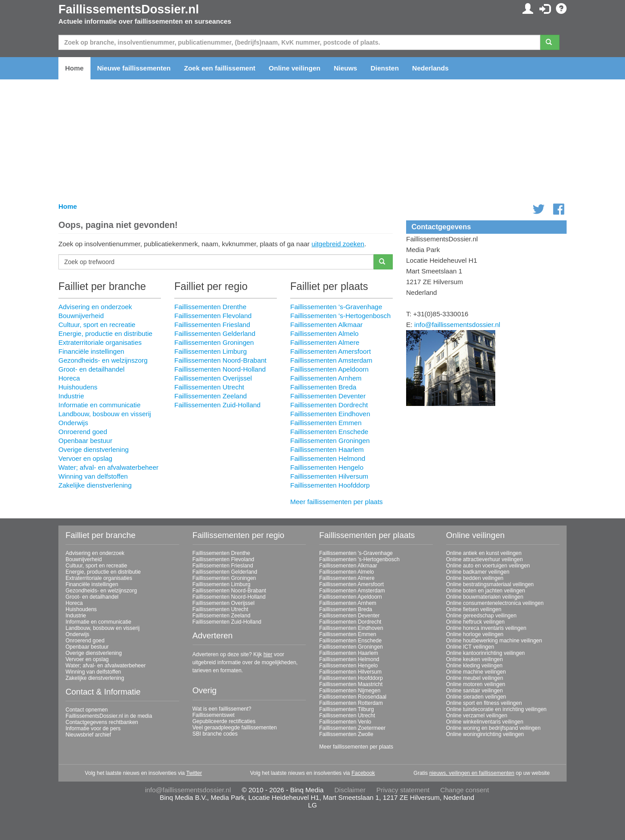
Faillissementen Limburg (211, 351)
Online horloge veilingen (475, 634)
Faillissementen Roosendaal (353, 697)
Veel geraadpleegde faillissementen (235, 728)
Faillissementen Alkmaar (327, 325)
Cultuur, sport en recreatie (97, 325)
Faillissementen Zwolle (346, 734)
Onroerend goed (83, 432)
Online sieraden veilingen (476, 697)
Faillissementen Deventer (328, 396)
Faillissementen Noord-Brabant (220, 360)
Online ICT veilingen (470, 647)
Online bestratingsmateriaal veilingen (490, 584)
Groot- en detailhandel (91, 369)
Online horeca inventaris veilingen (486, 628)
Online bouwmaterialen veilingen (485, 597)
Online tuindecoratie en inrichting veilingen (496, 709)
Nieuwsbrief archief (88, 735)
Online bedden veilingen (475, 578)
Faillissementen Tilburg (347, 709)
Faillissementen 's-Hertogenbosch (340, 316)
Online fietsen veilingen (474, 609)
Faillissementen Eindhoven (330, 414)
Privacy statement (403, 790)
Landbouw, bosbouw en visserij (105, 414)
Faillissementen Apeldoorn (329, 369)
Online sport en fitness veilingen (484, 703)
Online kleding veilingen (475, 666)
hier (268, 654)
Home (74, 68)
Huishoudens (78, 387)
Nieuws (346, 68)
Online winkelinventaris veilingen (485, 722)
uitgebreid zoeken (338, 244)
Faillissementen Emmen (326, 423)
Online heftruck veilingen (475, 622)
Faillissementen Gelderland (215, 333)
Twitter (194, 773)
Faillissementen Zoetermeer (352, 728)
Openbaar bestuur (85, 441)
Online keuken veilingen (475, 659)
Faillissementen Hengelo (327, 467)
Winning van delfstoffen (93, 476)
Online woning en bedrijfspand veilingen (493, 728)
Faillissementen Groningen (214, 342)
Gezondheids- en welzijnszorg (103, 360)
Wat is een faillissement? (222, 709)
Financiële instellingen (91, 351)
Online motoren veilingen (476, 684)
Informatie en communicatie (99, 405)
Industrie (71, 396)
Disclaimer (350, 790)
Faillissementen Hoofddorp (330, 485)
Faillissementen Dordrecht (329, 405)
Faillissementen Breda (323, 387)
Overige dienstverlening (94, 449)
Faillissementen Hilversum (329, 476)
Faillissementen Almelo (324, 333)
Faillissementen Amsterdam (331, 360)
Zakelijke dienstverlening (95, 485)
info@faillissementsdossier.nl (457, 325)
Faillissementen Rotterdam (351, 703)
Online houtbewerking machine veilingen (494, 641)
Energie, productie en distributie (105, 333)
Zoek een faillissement (220, 68)
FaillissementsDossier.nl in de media (109, 716)
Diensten (384, 68)
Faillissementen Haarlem (327, 449)
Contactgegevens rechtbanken (102, 722)
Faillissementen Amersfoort (331, 351)
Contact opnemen (87, 710)
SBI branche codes (215, 734)
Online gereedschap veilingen (481, 616)
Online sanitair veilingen (475, 691)
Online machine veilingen (476, 672)
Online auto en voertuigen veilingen (488, 566)
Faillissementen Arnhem (326, 378)
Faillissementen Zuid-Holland (217, 405)
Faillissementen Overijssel (213, 378)
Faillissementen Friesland (212, 325)
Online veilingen (295, 68)
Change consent (465, 790)
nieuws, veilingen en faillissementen (472, 773)
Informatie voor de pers (93, 728)
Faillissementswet (214, 715)
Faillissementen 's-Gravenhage (336, 307)
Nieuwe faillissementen (134, 68)
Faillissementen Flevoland (213, 316)
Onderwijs (73, 423)
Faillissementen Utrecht (209, 387)
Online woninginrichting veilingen (485, 734)
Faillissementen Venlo (345, 722)
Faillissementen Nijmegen (350, 691)
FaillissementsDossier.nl (129, 9)
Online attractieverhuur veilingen (485, 559)
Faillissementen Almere (325, 342)
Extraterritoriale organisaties (100, 342)
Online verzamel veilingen (477, 716)
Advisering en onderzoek (95, 307)
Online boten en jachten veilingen (486, 591)
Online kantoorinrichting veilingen (486, 653)
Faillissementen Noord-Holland (220, 369)
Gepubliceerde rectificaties (224, 721)
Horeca (69, 378)
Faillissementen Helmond (328, 458)
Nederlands (431, 68)
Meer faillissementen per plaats (337, 502)
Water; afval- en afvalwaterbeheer (109, 467)
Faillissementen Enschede (329, 432)
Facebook (363, 773)
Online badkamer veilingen (478, 572)
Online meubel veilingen (475, 678)
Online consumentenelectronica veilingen (495, 603)
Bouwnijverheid (81, 316)
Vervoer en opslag (85, 458)
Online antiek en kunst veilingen (484, 553)
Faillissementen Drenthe (210, 307)
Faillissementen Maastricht (351, 684)
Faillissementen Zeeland (211, 396)
